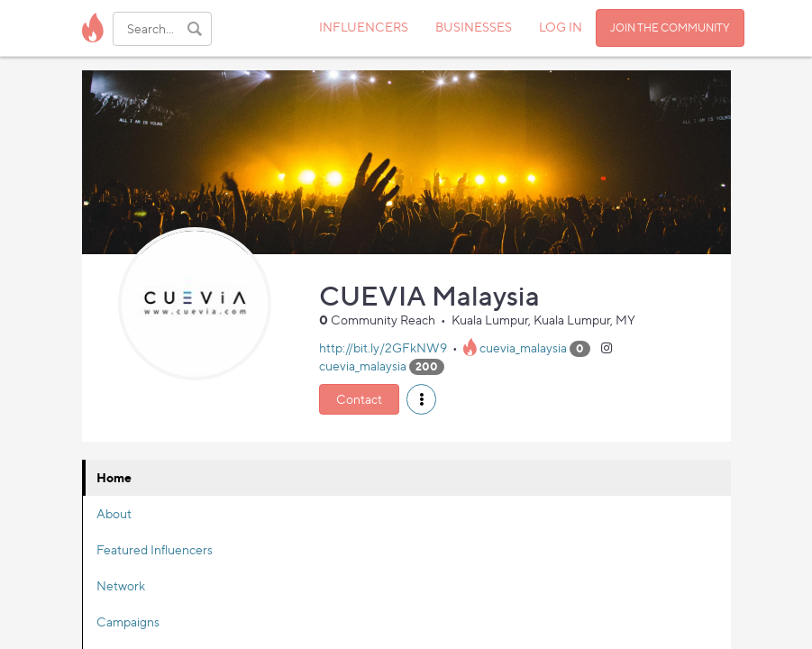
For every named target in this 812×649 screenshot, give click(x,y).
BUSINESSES (474, 27)
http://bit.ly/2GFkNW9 (383, 347)
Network (121, 585)
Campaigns (128, 622)
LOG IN (561, 27)
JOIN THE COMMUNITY (670, 27)
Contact (359, 399)
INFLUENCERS (364, 27)
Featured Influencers (155, 549)
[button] (421, 399)
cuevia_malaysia (523, 347)
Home (114, 477)
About (114, 513)
